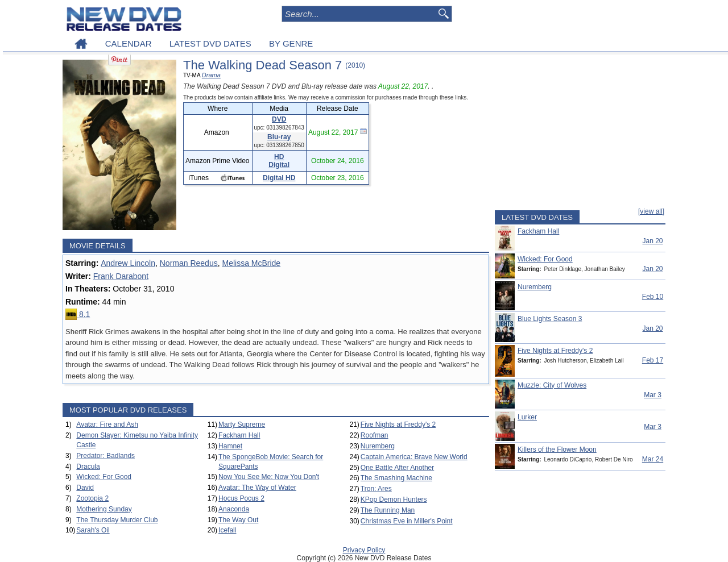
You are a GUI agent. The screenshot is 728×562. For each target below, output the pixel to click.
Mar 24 (653, 459)
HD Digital (279, 161)
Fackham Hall (239, 435)
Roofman (375, 435)
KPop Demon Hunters (394, 499)
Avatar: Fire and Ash (107, 424)
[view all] (651, 211)
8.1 (78, 314)
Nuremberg (378, 446)
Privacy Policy (364, 550)
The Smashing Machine (396, 478)
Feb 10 (653, 297)
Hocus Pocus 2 (241, 498)
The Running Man (388, 510)
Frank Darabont (121, 276)
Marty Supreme (242, 424)
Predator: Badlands (106, 456)
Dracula (88, 467)
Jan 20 (652, 241)
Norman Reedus (189, 263)
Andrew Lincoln (128, 263)
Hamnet (230, 446)
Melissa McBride (251, 263)
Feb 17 (653, 360)
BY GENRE (291, 43)
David (85, 488)
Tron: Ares (376, 489)
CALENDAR (129, 43)
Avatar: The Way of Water (257, 488)
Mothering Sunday (104, 509)
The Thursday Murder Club (117, 520)
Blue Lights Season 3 (550, 319)
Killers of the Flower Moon (557, 449)
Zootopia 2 (92, 498)
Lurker (527, 417)
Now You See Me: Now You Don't (269, 477)
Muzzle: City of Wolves (552, 385)
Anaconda (234, 509)
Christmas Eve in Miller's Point (407, 521)
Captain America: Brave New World (414, 457)
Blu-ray (279, 137)
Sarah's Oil (93, 530)
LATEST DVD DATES (210, 43)
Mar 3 (653, 395)
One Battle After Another (397, 468)
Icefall (227, 530)
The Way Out (238, 520)
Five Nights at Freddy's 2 (398, 424)
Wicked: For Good (104, 477)
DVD (279, 119)
